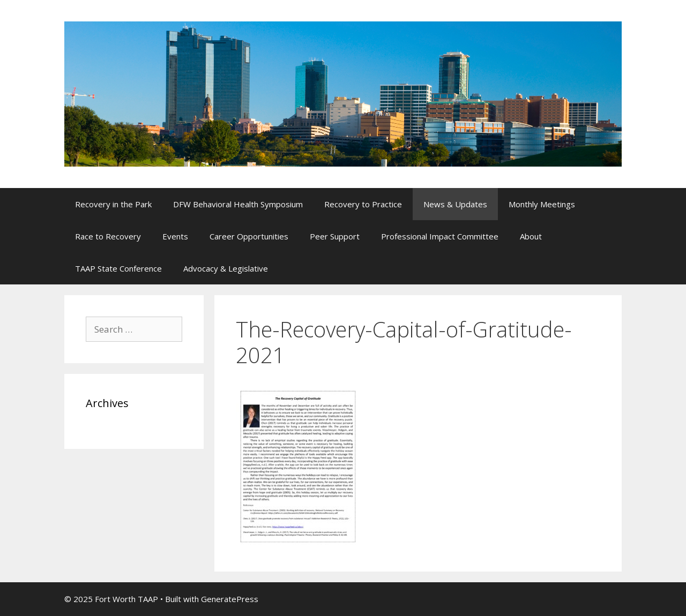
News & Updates (455, 204)
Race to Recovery (108, 236)
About (531, 236)
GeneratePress (230, 599)
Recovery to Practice (363, 204)
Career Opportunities (249, 236)
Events (175, 236)
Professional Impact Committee (440, 236)
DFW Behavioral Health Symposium (238, 204)
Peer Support (335, 236)
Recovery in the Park (113, 204)
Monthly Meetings (542, 204)
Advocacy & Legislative (226, 268)
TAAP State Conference (118, 268)
